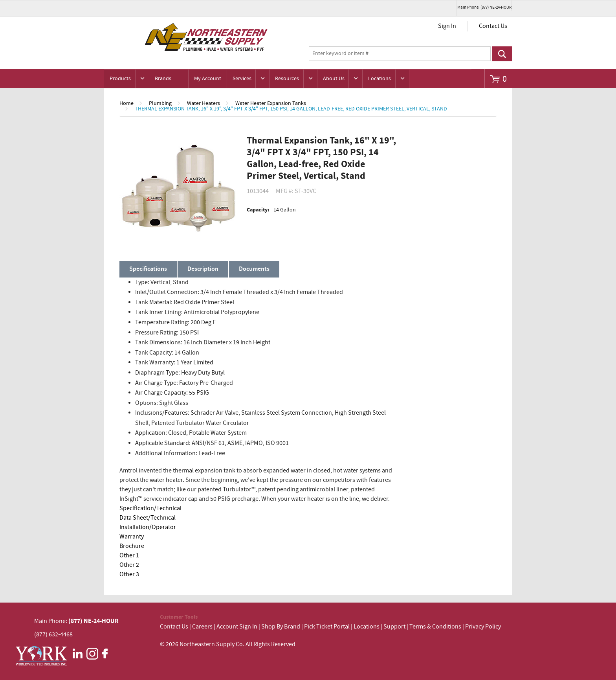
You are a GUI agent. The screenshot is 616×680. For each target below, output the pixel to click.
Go (502, 54)
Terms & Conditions (435, 627)
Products (120, 79)
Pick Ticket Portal (327, 627)
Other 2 (129, 565)
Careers (202, 627)
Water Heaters (203, 103)
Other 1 (129, 556)
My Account (208, 79)
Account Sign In (237, 627)
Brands (163, 79)
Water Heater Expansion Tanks (271, 103)
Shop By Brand (281, 627)
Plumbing (160, 103)
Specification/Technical (150, 508)
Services (242, 79)
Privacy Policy (483, 627)
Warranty (132, 537)
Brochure (132, 546)
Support (394, 627)
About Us (334, 79)
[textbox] (400, 54)
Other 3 (129, 574)
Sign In (447, 26)
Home (126, 103)
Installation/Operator (148, 527)
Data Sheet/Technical (148, 518)
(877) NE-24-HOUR (93, 621)
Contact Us (493, 26)
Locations (379, 79)
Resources (287, 79)
